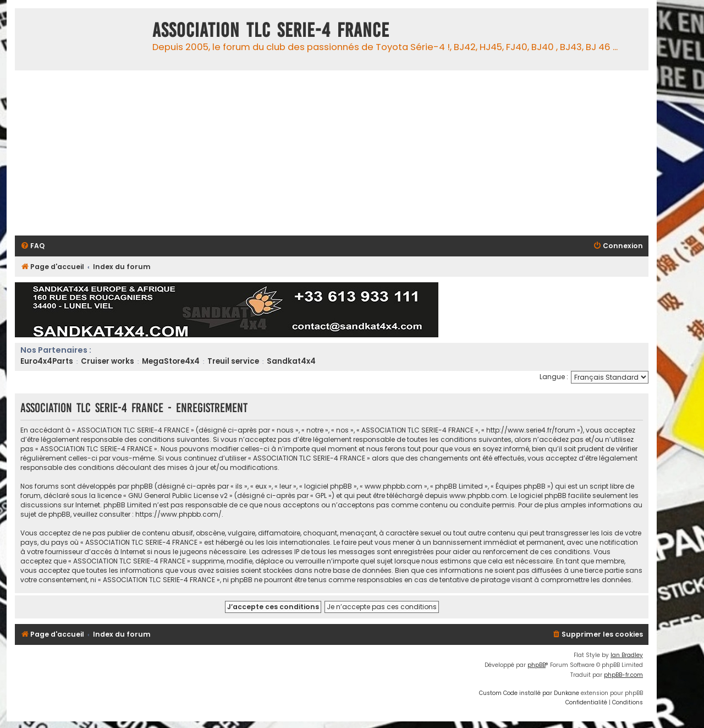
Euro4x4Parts (47, 361)
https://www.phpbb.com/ (178, 514)
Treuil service (233, 361)
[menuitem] (32, 246)
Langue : (554, 377)
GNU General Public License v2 (178, 496)
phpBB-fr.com (623, 675)
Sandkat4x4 (291, 361)
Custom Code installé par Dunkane (529, 693)
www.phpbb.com (478, 496)
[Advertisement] (345, 153)
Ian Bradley (627, 655)
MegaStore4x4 (171, 361)
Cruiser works (108, 361)
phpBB (537, 665)
